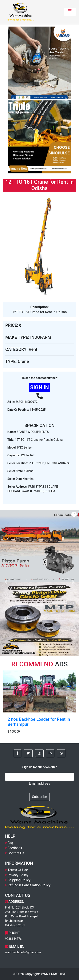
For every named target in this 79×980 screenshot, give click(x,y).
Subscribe (39, 797)
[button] (17, 753)
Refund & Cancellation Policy (29, 885)
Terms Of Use (18, 870)
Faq (10, 843)
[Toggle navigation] (70, 12)
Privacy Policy (18, 875)
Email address (39, 783)
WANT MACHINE (54, 974)
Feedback (15, 848)
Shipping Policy (19, 880)
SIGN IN (39, 388)
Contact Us (16, 853)
